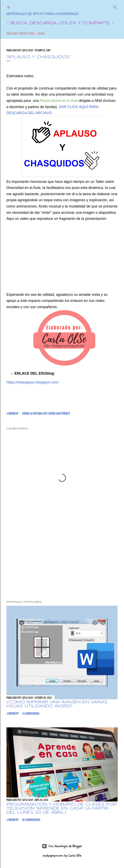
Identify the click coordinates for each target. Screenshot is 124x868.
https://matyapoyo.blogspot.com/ (33, 382)
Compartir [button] (12, 414)
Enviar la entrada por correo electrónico (46, 414)
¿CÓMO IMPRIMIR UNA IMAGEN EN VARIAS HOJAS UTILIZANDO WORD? (57, 704)
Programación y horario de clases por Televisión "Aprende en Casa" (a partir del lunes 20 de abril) (61, 808)
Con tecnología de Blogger (62, 846)
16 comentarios (31, 820)
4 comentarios (30, 714)
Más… (42, 34)
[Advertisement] (62, 563)
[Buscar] (115, 6)
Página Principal (21, 34)
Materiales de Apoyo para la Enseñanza (43, 14)
